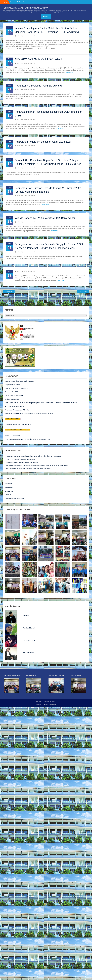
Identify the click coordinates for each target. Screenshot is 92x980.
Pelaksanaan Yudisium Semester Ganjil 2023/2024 (43, 142)
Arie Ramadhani (28, 653)
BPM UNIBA (9, 487)
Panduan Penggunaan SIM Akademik (17, 388)
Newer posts (83, 292)
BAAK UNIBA (9, 491)
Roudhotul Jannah (29, 628)
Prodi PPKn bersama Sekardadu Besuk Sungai (21, 459)
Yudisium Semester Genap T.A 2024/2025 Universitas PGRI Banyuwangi (29, 468)
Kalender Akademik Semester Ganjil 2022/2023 (20, 381)
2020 (29, 425)
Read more (70, 72)
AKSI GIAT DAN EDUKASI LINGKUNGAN (38, 59)
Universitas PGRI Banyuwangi (14, 498)
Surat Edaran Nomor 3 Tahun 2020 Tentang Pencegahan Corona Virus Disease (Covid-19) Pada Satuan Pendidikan (41, 403)
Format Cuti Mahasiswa (12, 436)
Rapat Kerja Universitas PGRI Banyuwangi (38, 86)
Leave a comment (29, 36)
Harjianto (26, 616)
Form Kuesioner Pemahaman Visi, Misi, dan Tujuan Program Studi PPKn (28, 439)
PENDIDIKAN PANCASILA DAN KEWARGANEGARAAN (26, 8)
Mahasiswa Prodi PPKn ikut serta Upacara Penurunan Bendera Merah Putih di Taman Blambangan (37, 465)
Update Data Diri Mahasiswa (14, 396)
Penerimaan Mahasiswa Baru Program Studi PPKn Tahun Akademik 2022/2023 (30, 414)
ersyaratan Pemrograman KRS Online (18, 410)
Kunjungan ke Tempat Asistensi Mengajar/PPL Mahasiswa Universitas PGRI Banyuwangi (34, 456)
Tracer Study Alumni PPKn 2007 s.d (16, 425)
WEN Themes (52, 704)
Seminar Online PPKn (12, 392)
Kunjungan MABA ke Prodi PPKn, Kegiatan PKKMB (22, 462)
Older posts (9, 292)
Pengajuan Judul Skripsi (12, 385)
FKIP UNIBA (9, 484)
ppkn (18, 36)
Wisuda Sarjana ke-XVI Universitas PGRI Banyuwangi (45, 218)
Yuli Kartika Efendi (29, 640)
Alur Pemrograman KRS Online (15, 406)
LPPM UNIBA (9, 495)
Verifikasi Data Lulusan (12, 399)
